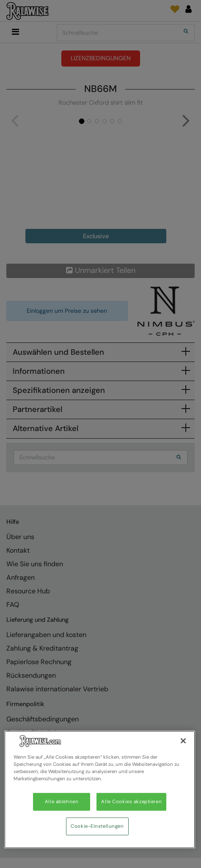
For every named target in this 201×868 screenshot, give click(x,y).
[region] (100, 790)
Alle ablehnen (62, 802)
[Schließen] (183, 741)
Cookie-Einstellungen (97, 826)
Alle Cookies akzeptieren (131, 802)
